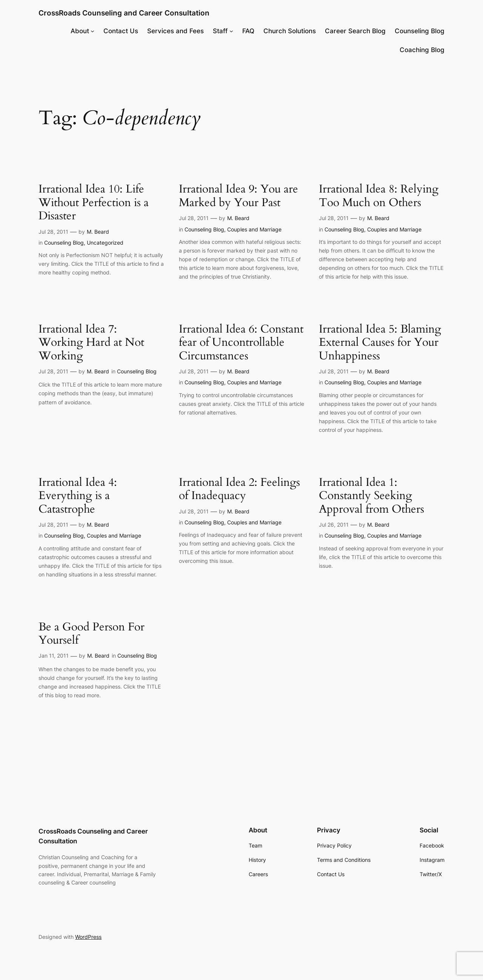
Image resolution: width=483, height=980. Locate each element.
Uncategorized (105, 243)
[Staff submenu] (231, 31)
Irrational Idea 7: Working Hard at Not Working (91, 343)
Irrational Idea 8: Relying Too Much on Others (379, 196)
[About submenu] (92, 31)
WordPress (88, 937)
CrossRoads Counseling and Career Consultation (124, 13)
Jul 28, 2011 (53, 232)
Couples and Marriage (254, 229)
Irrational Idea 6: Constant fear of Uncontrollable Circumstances (241, 343)
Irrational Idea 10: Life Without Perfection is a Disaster (94, 203)
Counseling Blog (64, 243)
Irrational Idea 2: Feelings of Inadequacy (239, 489)
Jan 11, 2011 (54, 656)
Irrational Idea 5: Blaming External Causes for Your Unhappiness (380, 343)
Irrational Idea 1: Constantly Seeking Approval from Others (371, 496)
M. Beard (98, 232)
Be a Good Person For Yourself (92, 634)
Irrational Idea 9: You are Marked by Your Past (238, 196)
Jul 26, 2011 (334, 525)
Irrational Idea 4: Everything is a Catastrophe (78, 496)
